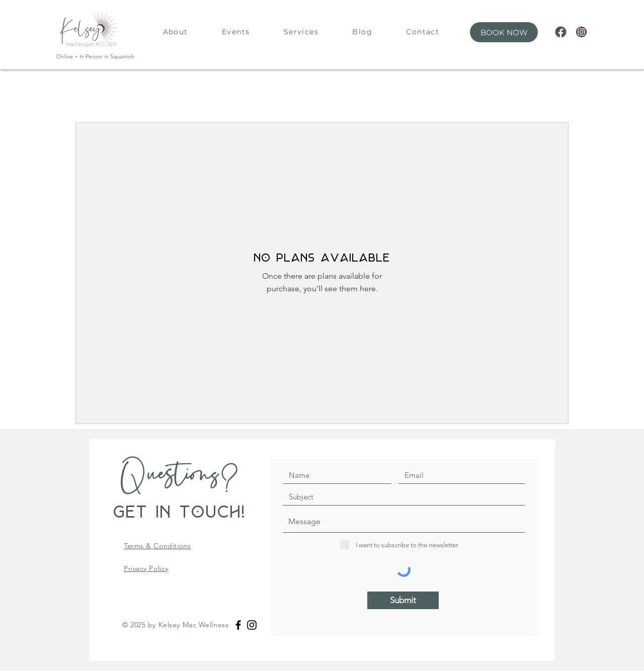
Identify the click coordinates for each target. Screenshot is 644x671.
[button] (504, 32)
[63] (581, 32)
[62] (561, 32)
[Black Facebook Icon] (238, 625)
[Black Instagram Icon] (252, 625)
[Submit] (403, 600)
